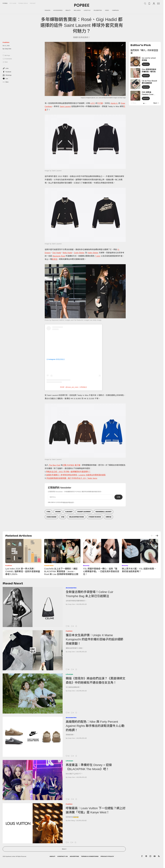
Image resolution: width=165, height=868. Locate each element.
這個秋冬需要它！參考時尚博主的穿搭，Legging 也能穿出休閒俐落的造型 (76, 475)
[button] (144, 103)
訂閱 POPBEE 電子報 (71, 465)
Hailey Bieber (93, 253)
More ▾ (64, 849)
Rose (58, 512)
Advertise (74, 856)
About (52, 856)
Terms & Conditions (90, 856)
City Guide (13, 3)
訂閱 (118, 497)
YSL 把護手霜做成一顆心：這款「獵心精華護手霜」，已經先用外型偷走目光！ (101, 571)
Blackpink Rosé (59, 256)
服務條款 (65, 502)
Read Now (146, 64)
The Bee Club (54, 465)
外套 (63, 517)
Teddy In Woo (95, 517)
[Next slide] (157, 536)
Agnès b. (114, 103)
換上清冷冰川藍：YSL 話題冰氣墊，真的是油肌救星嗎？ (139, 570)
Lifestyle (69, 674)
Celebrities (49, 566)
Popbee (5, 3)
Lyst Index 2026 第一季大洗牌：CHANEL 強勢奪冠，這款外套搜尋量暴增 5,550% (23, 571)
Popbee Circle (23, 3)
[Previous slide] (152, 536)
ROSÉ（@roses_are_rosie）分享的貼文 (73, 387)
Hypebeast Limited (10, 856)
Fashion (6, 42)
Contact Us (63, 856)
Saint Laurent (65, 106)
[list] (85, 70)
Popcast (33, 3)
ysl (49, 512)
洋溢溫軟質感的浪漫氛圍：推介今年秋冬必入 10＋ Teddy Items (72, 478)
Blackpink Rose (77, 517)
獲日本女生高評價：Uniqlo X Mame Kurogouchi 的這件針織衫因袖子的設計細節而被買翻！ (95, 639)
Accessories (71, 588)
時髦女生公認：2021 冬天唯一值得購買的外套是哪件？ (68, 472)
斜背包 (55, 259)
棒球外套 (109, 517)
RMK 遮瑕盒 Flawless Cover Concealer (148, 94)
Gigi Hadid (57, 253)
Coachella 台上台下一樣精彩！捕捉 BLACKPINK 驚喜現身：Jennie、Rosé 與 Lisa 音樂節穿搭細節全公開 (61, 571)
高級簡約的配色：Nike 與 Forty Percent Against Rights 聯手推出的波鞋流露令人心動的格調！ (95, 726)
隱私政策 (71, 502)
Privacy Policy (107, 856)
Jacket (69, 512)
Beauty (86, 566)
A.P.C (93, 103)
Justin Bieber (79, 253)
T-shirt (98, 256)
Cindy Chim (8, 49)
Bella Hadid (67, 253)
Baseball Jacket (104, 512)
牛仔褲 (100, 103)
